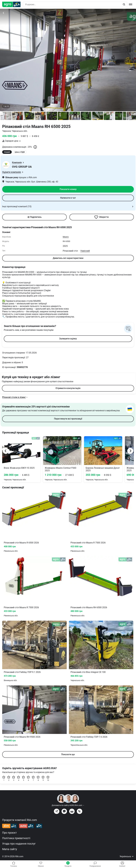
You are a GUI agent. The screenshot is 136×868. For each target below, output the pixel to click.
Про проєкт (9, 833)
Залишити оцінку (68, 339)
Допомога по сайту (68, 805)
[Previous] (6, 451)
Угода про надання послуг (19, 844)
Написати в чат (68, 198)
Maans (66, 237)
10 (48, 778)
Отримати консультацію (68, 388)
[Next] (130, 451)
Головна (14, 864)
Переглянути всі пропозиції (68, 419)
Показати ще (68, 754)
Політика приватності (16, 838)
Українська (127, 856)
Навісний (85, 251)
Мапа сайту (10, 849)
